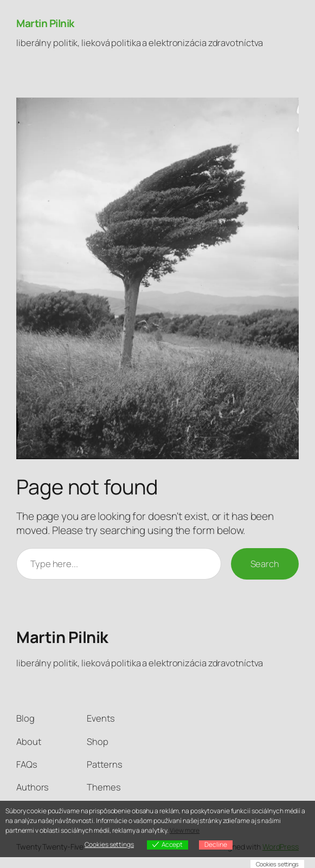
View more (185, 830)
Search (265, 564)
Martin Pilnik (45, 23)
